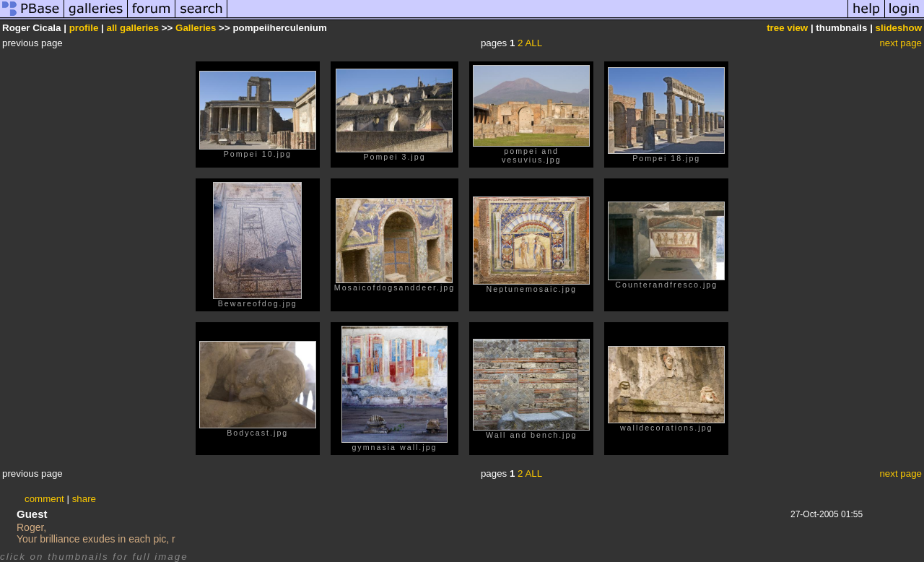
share (84, 499)
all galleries (133, 28)
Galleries (196, 28)
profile (84, 28)
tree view (787, 28)
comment (44, 499)
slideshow (899, 28)
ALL (533, 43)
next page (901, 43)
